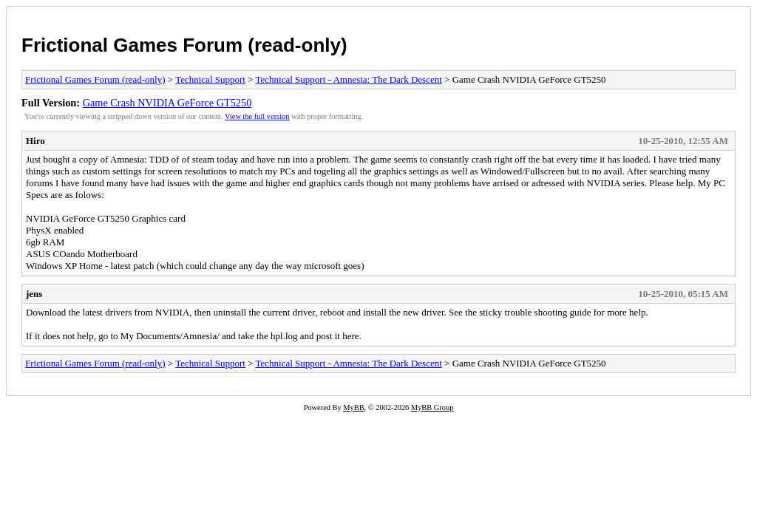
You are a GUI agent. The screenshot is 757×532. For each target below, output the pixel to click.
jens (34, 294)
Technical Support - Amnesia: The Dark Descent (349, 79)
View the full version (257, 116)
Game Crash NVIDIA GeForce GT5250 (167, 103)
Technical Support (210, 79)
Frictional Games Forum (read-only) (184, 45)
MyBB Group (432, 407)
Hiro (35, 141)
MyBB (353, 407)
